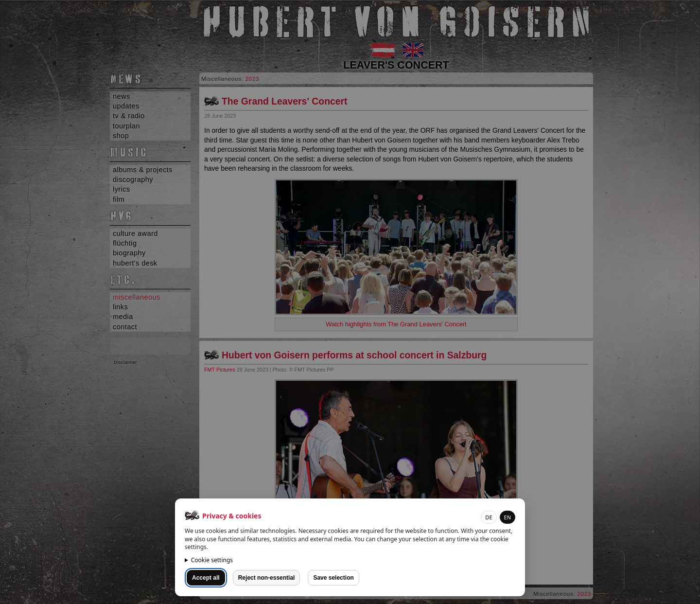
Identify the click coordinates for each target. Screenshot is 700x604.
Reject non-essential (267, 578)
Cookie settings (212, 560)
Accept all (206, 578)
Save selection (333, 578)
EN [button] (507, 517)
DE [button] (489, 517)
